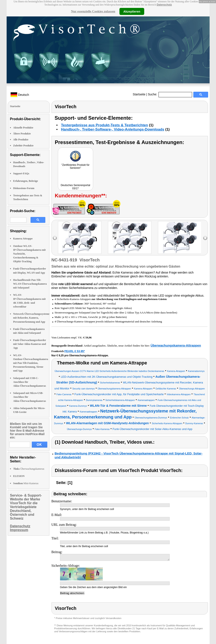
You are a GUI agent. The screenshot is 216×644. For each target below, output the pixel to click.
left (55, 238)
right (205, 238)
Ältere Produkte (22, 134)
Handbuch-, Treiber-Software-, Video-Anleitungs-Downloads (113, 129)
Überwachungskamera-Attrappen (176, 345)
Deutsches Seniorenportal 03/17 (75, 187)
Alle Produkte (21, 140)
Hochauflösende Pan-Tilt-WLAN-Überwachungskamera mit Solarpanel (30, 284)
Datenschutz (164, 5)
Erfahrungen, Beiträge (26, 181)
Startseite (139, 94)
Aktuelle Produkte (23, 128)
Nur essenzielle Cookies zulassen (93, 11)
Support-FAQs (21, 173)
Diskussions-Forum (24, 188)
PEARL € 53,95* (75, 351)
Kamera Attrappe (23, 239)
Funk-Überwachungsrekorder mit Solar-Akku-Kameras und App (30, 344)
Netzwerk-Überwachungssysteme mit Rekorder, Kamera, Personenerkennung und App (31, 318)
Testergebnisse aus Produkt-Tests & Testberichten (105, 125)
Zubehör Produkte (23, 146)
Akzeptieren (132, 11)
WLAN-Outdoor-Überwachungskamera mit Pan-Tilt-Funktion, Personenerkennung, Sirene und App (31, 363)
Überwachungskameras (29, 469)
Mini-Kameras (26, 483)
